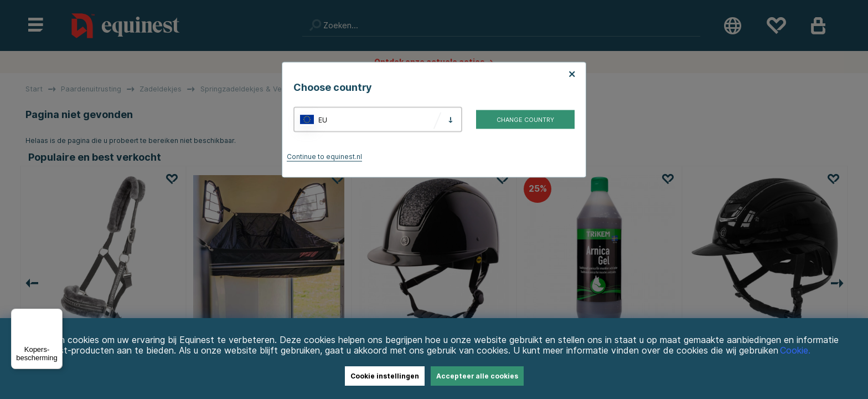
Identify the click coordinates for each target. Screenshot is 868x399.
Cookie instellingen (385, 376)
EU (323, 119)
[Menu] (56, 315)
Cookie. (795, 351)
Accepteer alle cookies (477, 376)
